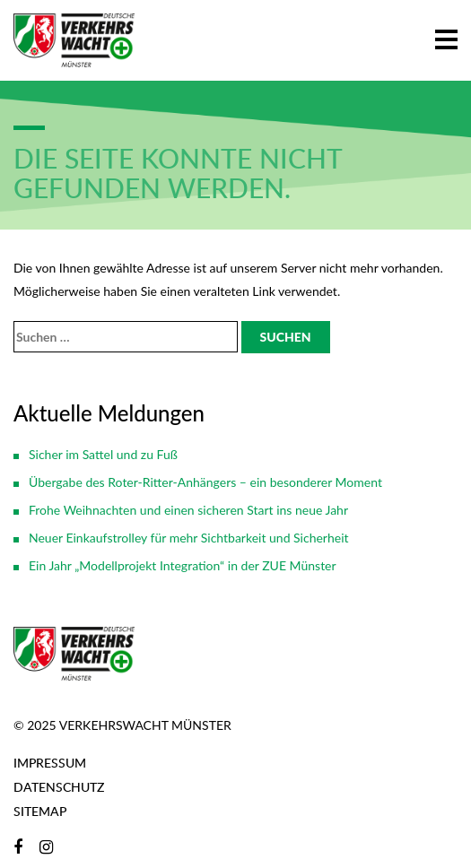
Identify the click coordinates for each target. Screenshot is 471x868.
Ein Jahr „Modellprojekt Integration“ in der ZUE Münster (183, 565)
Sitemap (40, 811)
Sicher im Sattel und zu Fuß (103, 454)
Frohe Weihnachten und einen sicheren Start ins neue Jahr (188, 510)
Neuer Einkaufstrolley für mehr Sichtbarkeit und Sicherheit (189, 538)
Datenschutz (59, 787)
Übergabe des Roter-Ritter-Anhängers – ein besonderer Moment (205, 482)
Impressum (50, 763)
